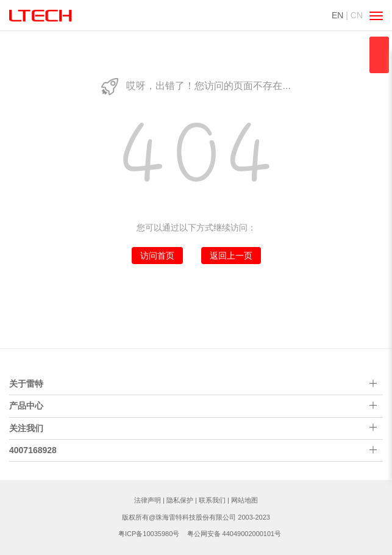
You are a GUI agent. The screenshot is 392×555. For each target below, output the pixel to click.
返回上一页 (231, 256)
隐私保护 (180, 500)
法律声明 (148, 500)
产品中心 (26, 406)
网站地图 (244, 500)
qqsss (379, 55)
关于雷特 (26, 384)
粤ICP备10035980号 (149, 534)
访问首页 (157, 256)
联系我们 (212, 500)
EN (337, 15)
